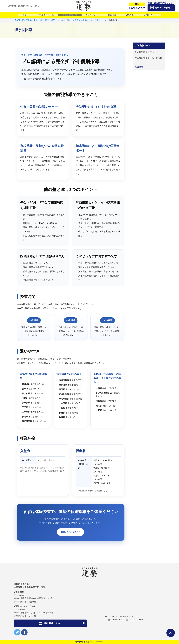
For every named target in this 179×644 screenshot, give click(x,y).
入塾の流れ (130, 15)
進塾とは (27, 15)
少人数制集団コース (144, 52)
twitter (17, 633)
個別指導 (139, 67)
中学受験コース (47, 15)
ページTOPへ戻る (171, 633)
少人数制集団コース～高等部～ (149, 59)
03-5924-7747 (115, 617)
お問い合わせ (150, 15)
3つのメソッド (93, 15)
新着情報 (112, 15)
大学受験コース (70, 15)
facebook (24, 633)
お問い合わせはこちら (71, 532)
